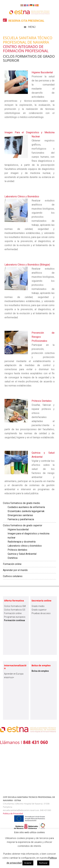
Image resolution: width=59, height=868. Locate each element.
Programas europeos (15, 617)
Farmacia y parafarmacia (21, 519)
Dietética (13, 558)
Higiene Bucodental (42, 72)
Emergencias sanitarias (20, 515)
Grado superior (39, 610)
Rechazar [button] (43, 863)
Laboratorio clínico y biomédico (25, 546)
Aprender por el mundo (15, 570)
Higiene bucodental (18, 529)
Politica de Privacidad (13, 813)
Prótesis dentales (17, 550)
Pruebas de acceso (41, 613)
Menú (32, 27)
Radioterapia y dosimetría (22, 542)
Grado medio (38, 606)
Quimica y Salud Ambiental (22, 554)
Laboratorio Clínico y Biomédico (22, 196)
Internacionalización (15, 667)
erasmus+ (9, 677)
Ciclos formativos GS (15, 610)
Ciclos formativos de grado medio (21, 503)
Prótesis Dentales (42, 401)
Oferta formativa (14, 600)
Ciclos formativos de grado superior (23, 525)
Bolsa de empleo (41, 665)
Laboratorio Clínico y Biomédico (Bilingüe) (27, 265)
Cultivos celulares (13, 576)
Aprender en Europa (14, 674)
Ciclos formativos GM (15, 606)
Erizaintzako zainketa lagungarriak (26, 511)
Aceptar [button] (28, 863)
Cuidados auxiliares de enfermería (26, 507)
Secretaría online (41, 600)
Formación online (12, 564)
